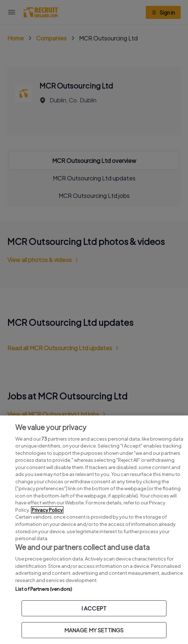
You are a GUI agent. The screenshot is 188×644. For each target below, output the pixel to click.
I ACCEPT (94, 608)
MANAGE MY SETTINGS (94, 630)
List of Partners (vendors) (44, 589)
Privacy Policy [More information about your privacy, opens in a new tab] (47, 510)
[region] (94, 530)
